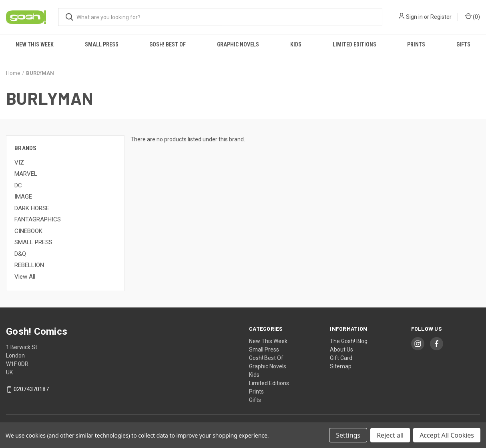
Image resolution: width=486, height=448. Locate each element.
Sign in (414, 17)
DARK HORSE (32, 208)
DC (18, 185)
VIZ (19, 163)
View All (25, 277)
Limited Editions (354, 44)
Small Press (102, 44)
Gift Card (341, 358)
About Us (341, 350)
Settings (348, 435)
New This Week (35, 44)
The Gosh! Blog (349, 341)
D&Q (20, 254)
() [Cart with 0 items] (473, 16)
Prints (416, 44)
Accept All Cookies (447, 435)
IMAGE (23, 197)
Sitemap (341, 366)
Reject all (390, 435)
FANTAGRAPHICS (38, 219)
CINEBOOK (28, 231)
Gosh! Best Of (168, 44)
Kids (296, 44)
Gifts (463, 44)
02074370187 (31, 390)
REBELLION (29, 265)
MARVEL (26, 174)
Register (441, 17)
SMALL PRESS (33, 242)
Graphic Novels (238, 44)
